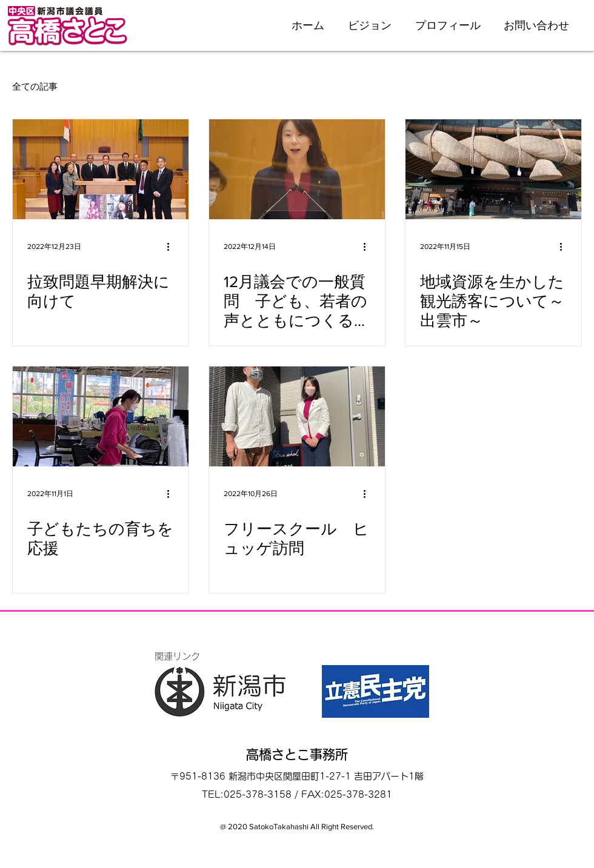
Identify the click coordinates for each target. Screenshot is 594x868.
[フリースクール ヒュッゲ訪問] (297, 416)
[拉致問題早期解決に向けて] (101, 169)
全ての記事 (35, 86)
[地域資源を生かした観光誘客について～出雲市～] (493, 169)
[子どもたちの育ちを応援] (101, 416)
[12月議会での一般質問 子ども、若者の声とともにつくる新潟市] (297, 169)
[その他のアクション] (172, 247)
